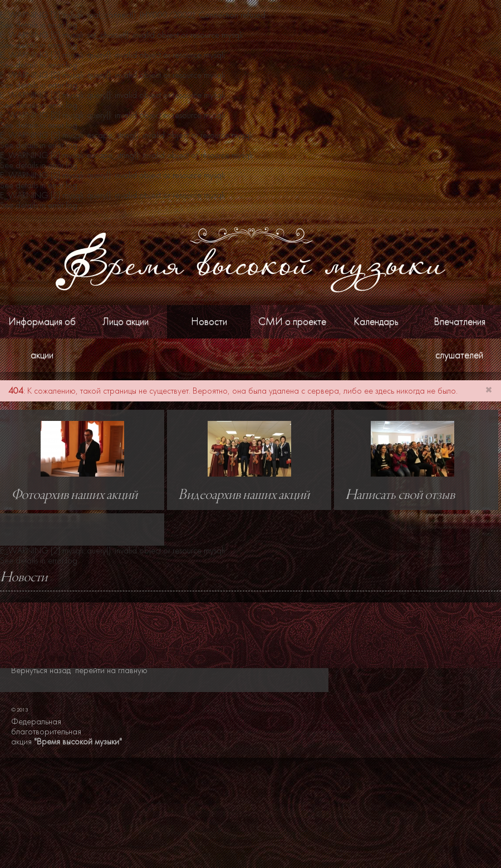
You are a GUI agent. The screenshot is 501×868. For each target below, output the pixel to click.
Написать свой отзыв (400, 496)
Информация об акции (42, 338)
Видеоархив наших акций (244, 496)
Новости (209, 322)
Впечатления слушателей (460, 338)
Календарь (376, 322)
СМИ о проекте (292, 322)
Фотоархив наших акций (74, 496)
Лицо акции (126, 322)
